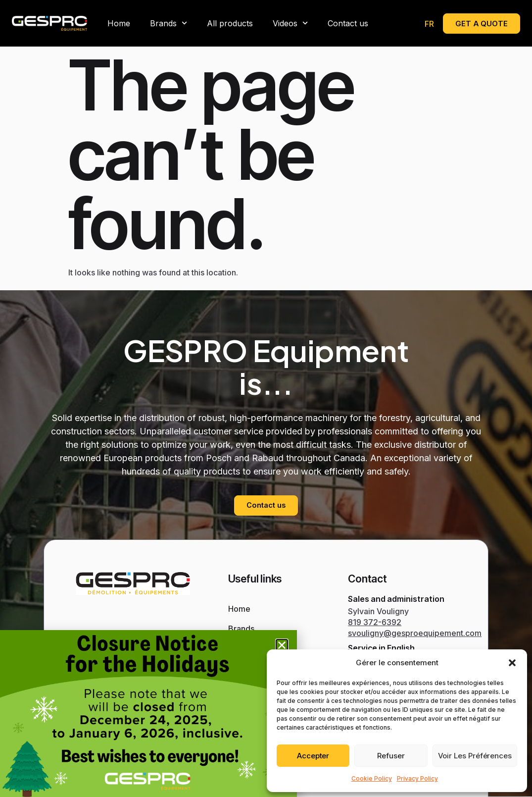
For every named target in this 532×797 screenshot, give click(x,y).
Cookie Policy (372, 778)
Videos (290, 23)
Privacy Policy (417, 778)
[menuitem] (429, 24)
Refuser (391, 756)
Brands (169, 23)
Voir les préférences (475, 756)
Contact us (348, 23)
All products (230, 23)
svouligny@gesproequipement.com (415, 633)
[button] (512, 663)
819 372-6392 (375, 622)
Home (119, 23)
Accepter (313, 756)
